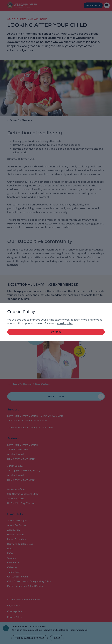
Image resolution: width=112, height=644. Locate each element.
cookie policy (65, 323)
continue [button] (56, 332)
